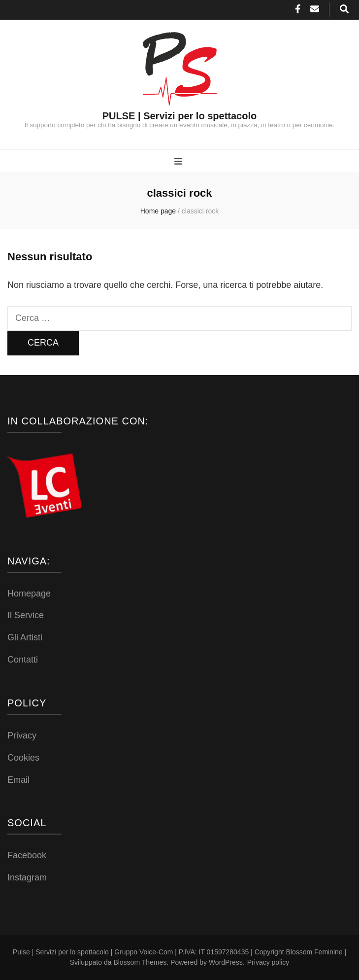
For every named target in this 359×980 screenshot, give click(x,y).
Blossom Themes (140, 962)
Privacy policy (268, 962)
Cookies (23, 758)
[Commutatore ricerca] (344, 10)
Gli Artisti (25, 637)
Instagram (27, 877)
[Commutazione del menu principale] (179, 162)
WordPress (226, 962)
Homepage (29, 594)
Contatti (23, 660)
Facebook (27, 855)
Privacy (22, 735)
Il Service (26, 615)
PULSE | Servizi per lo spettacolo (179, 116)
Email (18, 780)
